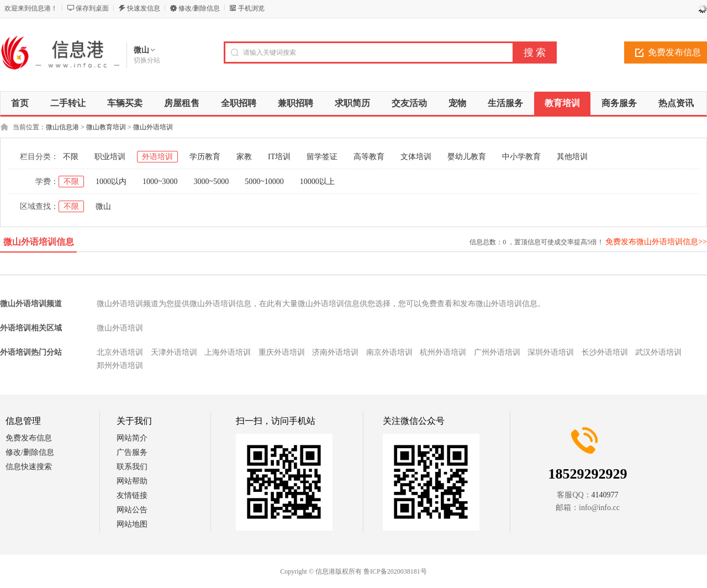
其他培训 (572, 157)
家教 (244, 157)
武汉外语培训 (658, 352)
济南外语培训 (335, 352)
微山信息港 (62, 127)
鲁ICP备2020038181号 (395, 571)
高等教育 (369, 157)
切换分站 (147, 60)
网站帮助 (132, 481)
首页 (20, 103)
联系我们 (132, 467)
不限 (71, 157)
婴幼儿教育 (467, 157)
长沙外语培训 (605, 352)
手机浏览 (251, 8)
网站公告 (132, 510)
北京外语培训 (120, 352)
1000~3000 (160, 182)
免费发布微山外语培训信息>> (656, 242)
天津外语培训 (174, 352)
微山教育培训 (106, 127)
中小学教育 (521, 157)
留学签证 (322, 157)
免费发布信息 (29, 438)
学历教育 (205, 157)
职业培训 (110, 157)
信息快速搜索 (29, 467)
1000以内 (111, 182)
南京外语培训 (389, 352)
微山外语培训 (153, 127)
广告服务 (132, 452)
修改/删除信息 (199, 8)
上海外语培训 (228, 352)
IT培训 (279, 157)
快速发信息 (144, 8)
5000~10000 (264, 182)
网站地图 (132, 524)
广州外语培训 (497, 352)
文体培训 (416, 157)
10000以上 (317, 182)
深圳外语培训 (551, 352)
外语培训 (157, 157)
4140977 (605, 495)
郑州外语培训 (120, 366)
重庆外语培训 (282, 352)
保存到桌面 (92, 8)
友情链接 (132, 495)
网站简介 (132, 438)
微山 (103, 206)
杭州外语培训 (443, 352)
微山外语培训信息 (39, 242)
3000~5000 (212, 182)
